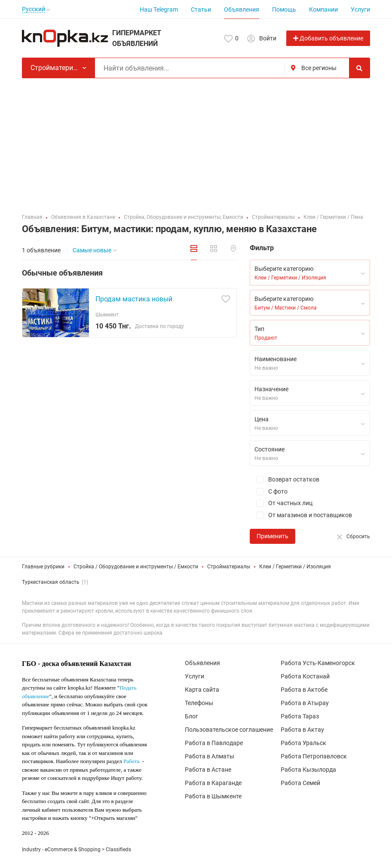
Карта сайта (202, 690)
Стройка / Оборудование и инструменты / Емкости (136, 567)
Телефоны (199, 703)
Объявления (242, 9)
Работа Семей (300, 783)
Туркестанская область (51, 582)
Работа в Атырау (305, 703)
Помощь (284, 9)
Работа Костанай (305, 676)
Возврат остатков (285, 480)
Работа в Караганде (213, 783)
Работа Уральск (303, 743)
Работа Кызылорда (308, 770)
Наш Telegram (159, 9)
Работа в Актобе (304, 690)
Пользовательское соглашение (229, 730)
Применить (273, 536)
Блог (191, 716)
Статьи (201, 9)
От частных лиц (281, 503)
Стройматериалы (229, 567)
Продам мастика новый (134, 299)
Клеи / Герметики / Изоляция (295, 567)
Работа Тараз (300, 716)
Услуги (360, 9)
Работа (132, 761)
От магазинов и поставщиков (301, 515)
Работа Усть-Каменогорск (318, 663)
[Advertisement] (196, 143)
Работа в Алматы (210, 756)
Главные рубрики (43, 567)
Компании (323, 9)
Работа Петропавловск (314, 756)
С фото (269, 492)
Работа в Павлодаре (214, 743)
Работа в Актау (302, 730)
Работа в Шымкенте (213, 796)
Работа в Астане (208, 770)
